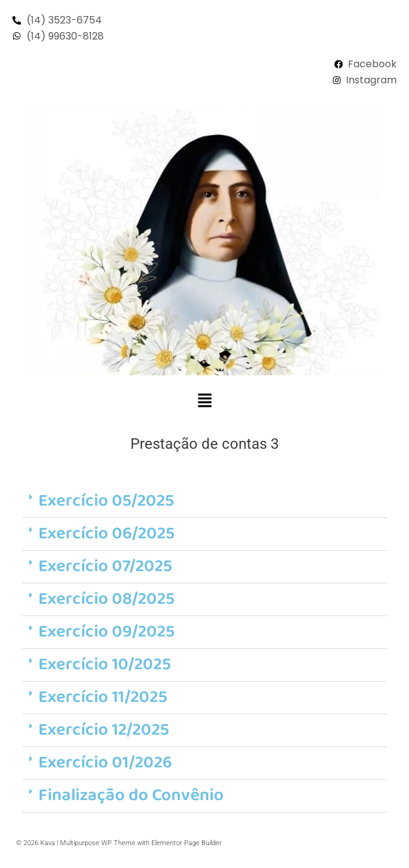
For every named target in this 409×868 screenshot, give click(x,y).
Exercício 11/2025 (103, 697)
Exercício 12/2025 (104, 730)
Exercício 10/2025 (105, 665)
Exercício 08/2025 (107, 599)
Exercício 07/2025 (105, 566)
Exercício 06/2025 (107, 534)
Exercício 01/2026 (105, 763)
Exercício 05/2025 (106, 501)
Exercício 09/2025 (107, 632)
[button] (204, 401)
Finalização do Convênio (131, 795)
